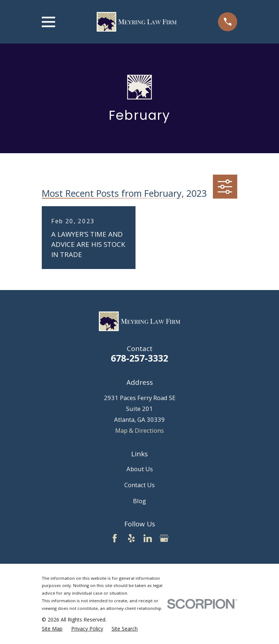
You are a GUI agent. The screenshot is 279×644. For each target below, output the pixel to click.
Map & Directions (139, 430)
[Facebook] (115, 538)
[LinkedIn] (148, 538)
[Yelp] (131, 538)
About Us (140, 469)
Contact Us (139, 485)
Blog (139, 501)
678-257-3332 (139, 358)
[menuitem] (52, 629)
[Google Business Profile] (164, 538)
